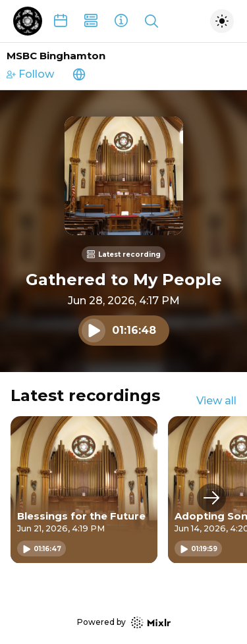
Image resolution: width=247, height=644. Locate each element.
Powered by (124, 623)
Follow (30, 74)
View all (216, 401)
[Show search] (151, 21)
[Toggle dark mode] (222, 21)
